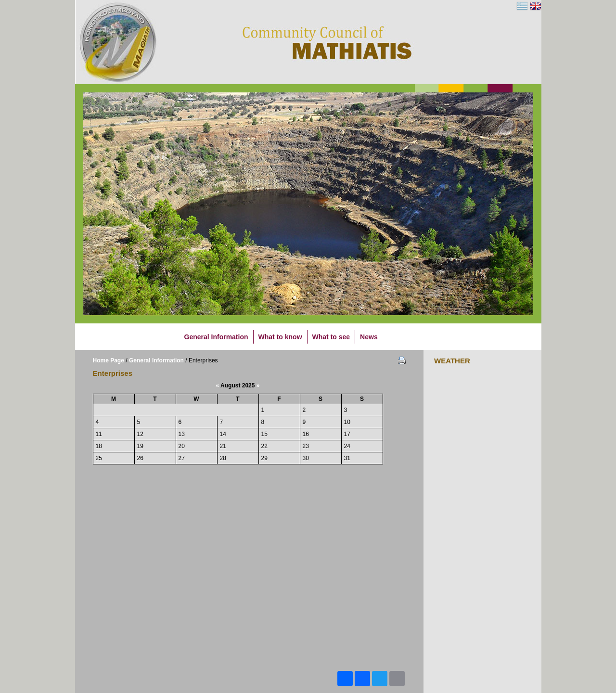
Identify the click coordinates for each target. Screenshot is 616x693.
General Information (156, 360)
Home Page (109, 360)
